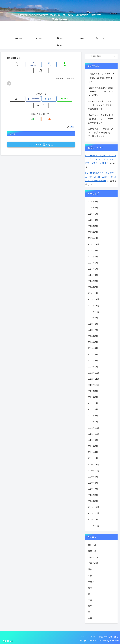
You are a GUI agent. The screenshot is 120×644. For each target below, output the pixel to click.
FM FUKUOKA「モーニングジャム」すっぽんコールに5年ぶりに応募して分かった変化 (101, 159)
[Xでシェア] (18, 64)
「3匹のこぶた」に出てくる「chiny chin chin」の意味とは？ (101, 78)
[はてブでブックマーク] (41, 64)
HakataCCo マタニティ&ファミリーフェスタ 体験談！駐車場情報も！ (101, 105)
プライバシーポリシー (87, 637)
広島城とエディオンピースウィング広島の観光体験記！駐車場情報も (101, 133)
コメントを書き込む (41, 132)
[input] (101, 56)
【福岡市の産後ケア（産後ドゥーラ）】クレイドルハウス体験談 (101, 92)
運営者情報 (101, 637)
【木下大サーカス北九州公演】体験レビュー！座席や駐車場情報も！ (101, 119)
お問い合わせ (113, 637)
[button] (64, 64)
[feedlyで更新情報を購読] (38, 106)
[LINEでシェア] (52, 64)
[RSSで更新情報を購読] (44, 106)
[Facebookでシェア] (30, 64)
